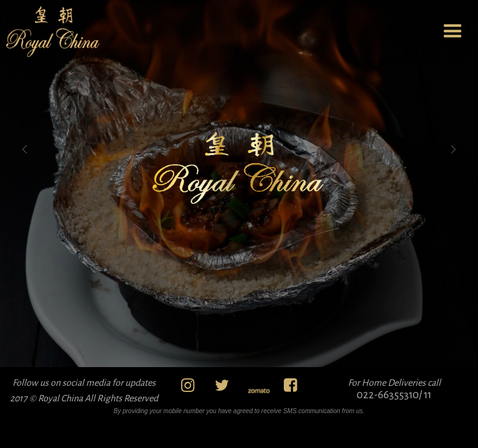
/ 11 (425, 395)
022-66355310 (388, 395)
